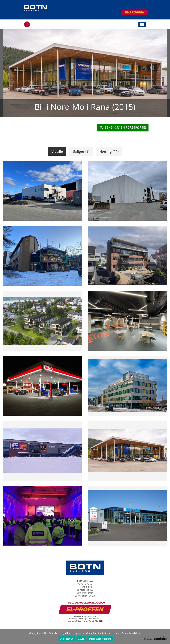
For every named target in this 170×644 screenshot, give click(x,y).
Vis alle (57, 151)
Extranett (92, 616)
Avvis (81, 639)
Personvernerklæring (100, 639)
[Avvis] (166, 636)
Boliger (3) (81, 151)
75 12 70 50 (86, 584)
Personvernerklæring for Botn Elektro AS (85, 619)
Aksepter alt (67, 639)
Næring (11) (109, 151)
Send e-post (86, 587)
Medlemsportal (80, 616)
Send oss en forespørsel (126, 127)
